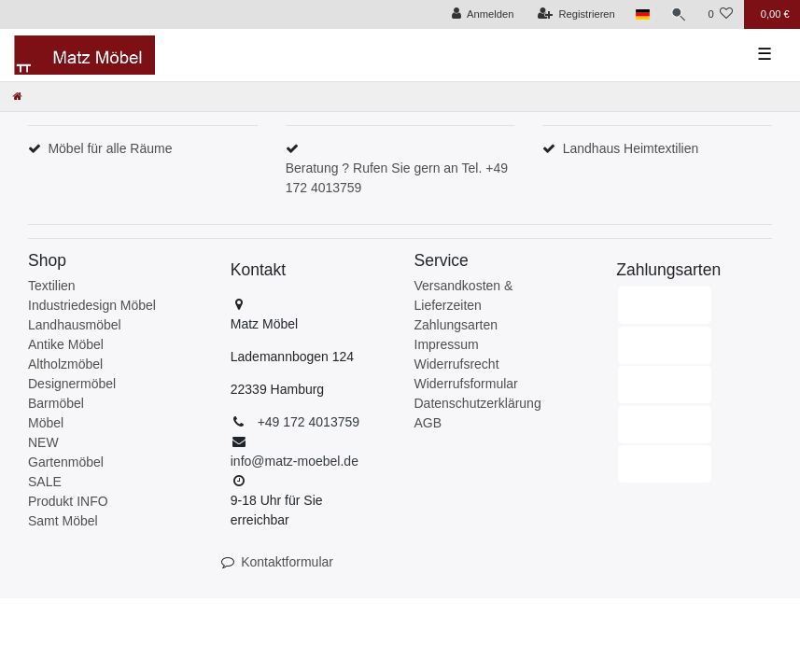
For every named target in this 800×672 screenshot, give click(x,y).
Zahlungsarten (456, 325)
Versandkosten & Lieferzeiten (464, 295)
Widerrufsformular (466, 384)
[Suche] (679, 14)
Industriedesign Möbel (92, 305)
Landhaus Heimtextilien (631, 148)
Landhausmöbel (75, 325)
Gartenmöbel (66, 462)
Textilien (52, 286)
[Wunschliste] (720, 14)
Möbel (46, 423)
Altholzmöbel (65, 364)
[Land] (643, 14)
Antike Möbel (66, 344)
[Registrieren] (576, 14)
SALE (45, 482)
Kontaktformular (287, 562)
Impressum (447, 344)
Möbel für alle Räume (110, 148)
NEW (43, 442)
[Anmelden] (483, 14)
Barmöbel (56, 403)
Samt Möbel (63, 521)
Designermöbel (72, 384)
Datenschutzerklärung (478, 403)
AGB (428, 423)
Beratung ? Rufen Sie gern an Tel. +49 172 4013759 (397, 178)
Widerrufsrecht (457, 364)
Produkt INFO (68, 501)
